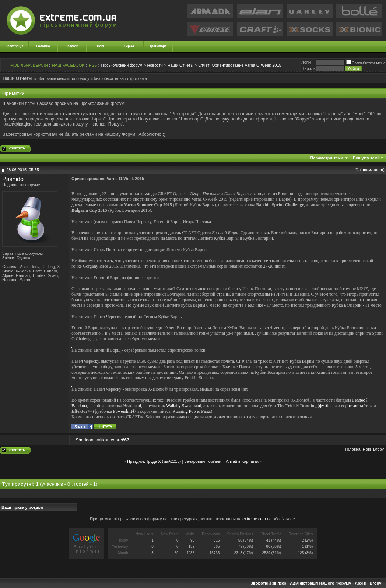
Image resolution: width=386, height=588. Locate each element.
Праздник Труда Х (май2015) (154, 461)
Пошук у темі (366, 158)
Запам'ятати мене (366, 63)
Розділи (72, 46)
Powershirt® (124, 411)
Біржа (129, 46)
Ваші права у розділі (22, 507)
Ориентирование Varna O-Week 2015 (240, 65)
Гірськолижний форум (122, 65)
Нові (101, 46)
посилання (372, 170)
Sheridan (84, 440)
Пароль (308, 68)
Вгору (378, 449)
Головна (43, 46)
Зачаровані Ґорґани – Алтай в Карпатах (222, 461)
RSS (93, 65)
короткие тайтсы (357, 406)
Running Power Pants (192, 411)
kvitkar (102, 440)
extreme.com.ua (257, 519)
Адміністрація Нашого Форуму (320, 583)
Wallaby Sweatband (184, 406)
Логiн (306, 62)
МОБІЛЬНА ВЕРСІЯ (29, 65)
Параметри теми (327, 158)
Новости (155, 65)
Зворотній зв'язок (268, 583)
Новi (367, 449)
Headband (132, 406)
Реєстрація (15, 46)
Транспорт (158, 46)
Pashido (13, 179)
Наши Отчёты (180, 65)
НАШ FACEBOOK (68, 65)
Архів (360, 583)
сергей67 (120, 440)
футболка (328, 406)
